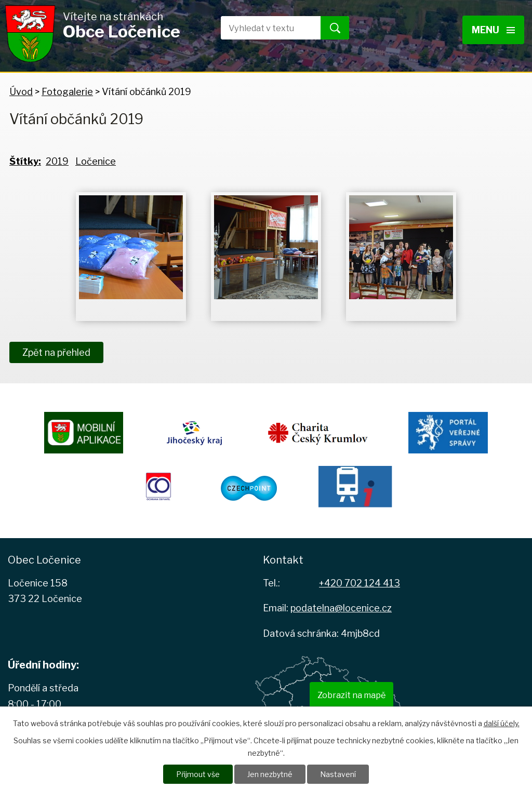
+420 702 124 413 (360, 583)
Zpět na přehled (56, 352)
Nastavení (338, 774)
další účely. (502, 723)
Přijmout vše (198, 774)
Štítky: (25, 161)
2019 (57, 161)
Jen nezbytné (270, 774)
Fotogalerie (67, 92)
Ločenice (96, 161)
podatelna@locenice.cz (341, 608)
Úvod (21, 92)
